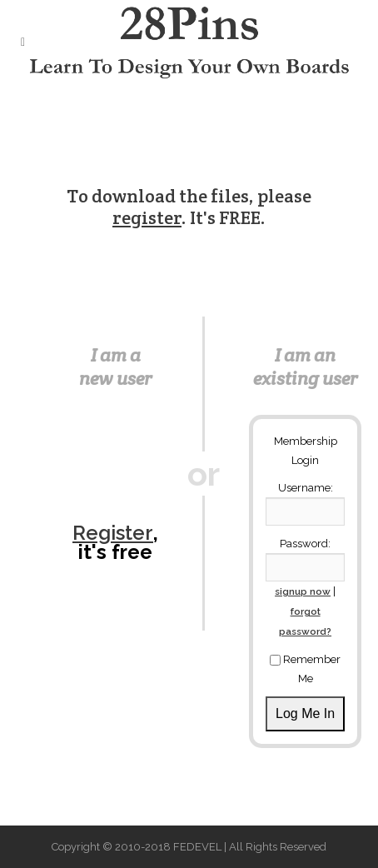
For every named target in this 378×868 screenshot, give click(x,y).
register (147, 217)
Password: (305, 544)
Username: (306, 488)
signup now (303, 591)
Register (113, 533)
